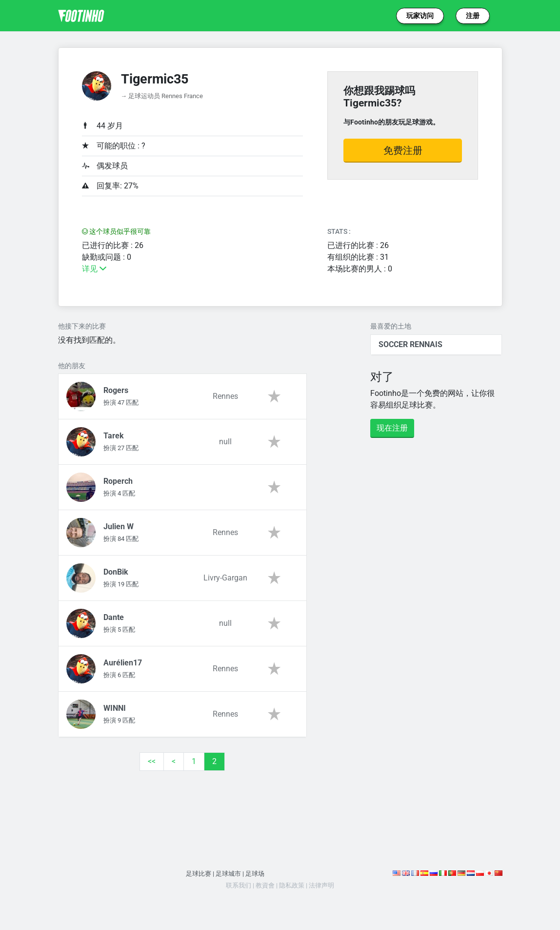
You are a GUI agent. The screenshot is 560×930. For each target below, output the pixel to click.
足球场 (255, 874)
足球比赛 (199, 874)
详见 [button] (94, 269)
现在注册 (392, 428)
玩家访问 (420, 16)
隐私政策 (292, 885)
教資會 (265, 885)
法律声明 (321, 885)
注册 (473, 16)
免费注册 (403, 150)
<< (152, 761)
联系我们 (239, 885)
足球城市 (228, 874)
